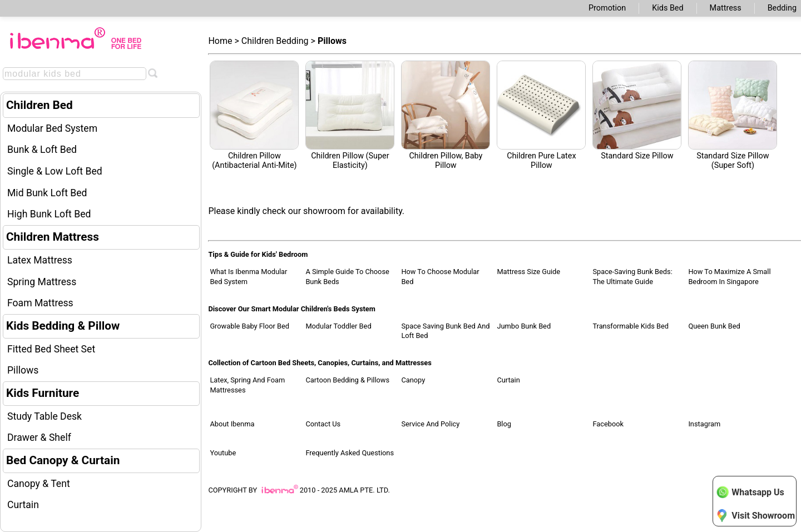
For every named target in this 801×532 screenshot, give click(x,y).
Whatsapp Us (750, 492)
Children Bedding (275, 41)
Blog (504, 424)
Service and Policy (430, 424)
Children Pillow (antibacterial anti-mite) (254, 115)
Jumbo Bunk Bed (524, 326)
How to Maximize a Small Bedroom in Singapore (729, 277)
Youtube (223, 453)
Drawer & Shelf (39, 437)
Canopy (413, 380)
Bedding (782, 8)
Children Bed (39, 105)
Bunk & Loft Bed (42, 150)
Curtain (23, 505)
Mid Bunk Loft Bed (47, 193)
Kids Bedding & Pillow (63, 326)
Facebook (608, 424)
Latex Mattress (40, 260)
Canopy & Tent (39, 484)
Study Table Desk (44, 416)
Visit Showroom (755, 515)
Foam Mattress (40, 303)
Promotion (607, 8)
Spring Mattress (42, 282)
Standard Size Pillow (637, 111)
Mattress (726, 8)
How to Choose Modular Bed (440, 277)
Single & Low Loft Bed (55, 171)
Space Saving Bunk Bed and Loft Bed (445, 331)
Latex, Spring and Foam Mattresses (247, 385)
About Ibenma (232, 424)
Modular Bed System (52, 128)
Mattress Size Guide (528, 272)
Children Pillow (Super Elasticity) (350, 115)
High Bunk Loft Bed (49, 214)
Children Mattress (53, 237)
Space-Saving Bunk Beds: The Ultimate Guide (632, 277)
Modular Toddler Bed (338, 326)
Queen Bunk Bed (714, 326)
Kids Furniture (43, 393)
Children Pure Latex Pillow (541, 115)
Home (220, 41)
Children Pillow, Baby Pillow (446, 115)
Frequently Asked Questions (350, 453)
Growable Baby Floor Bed (249, 326)
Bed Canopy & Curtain (63, 460)
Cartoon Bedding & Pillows (347, 380)
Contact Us (323, 424)
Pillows (23, 370)
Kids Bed (667, 8)
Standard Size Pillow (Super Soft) (733, 115)
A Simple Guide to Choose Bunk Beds (347, 277)
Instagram (704, 424)
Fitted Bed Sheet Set (51, 349)
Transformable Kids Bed (631, 326)
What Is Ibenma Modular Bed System (248, 277)
